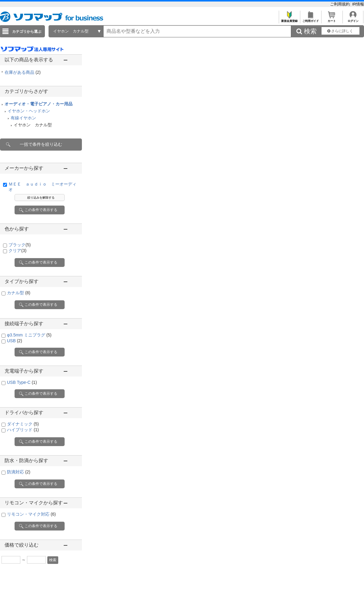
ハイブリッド (23, 430)
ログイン (353, 19)
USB (15, 341)
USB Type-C (22, 382)
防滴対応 (19, 472)
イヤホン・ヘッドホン (29, 111)
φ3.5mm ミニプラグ (29, 335)
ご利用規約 (340, 4)
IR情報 (358, 4)
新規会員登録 (289, 19)
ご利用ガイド (310, 19)
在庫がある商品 (23, 72)
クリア (17, 251)
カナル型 (19, 293)
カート (332, 19)
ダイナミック (23, 424)
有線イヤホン (23, 118)
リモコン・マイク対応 (31, 514)
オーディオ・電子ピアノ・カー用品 (39, 104)
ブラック (20, 245)
